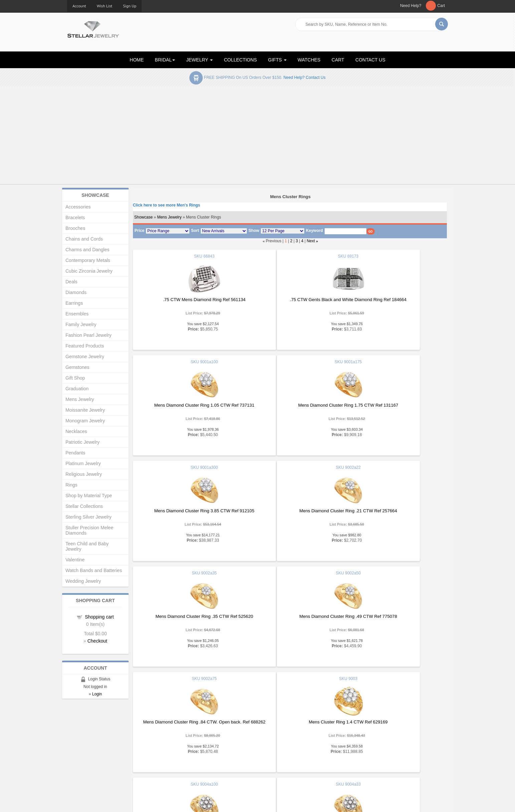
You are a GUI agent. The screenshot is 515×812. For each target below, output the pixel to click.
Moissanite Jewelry (85, 410)
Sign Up (130, 6)
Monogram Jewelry (85, 421)
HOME (137, 60)
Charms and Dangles (88, 250)
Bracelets (75, 218)
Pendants (75, 453)
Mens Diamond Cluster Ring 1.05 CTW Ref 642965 (289, 619)
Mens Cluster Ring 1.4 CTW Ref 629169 (185, 616)
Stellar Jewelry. (97, 801)
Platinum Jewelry (83, 463)
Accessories (78, 207)
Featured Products (85, 346)
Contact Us (273, 768)
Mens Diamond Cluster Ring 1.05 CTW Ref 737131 (394, 302)
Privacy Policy (276, 755)
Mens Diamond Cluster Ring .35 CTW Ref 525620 (185, 511)
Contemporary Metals (88, 260)
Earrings (74, 303)
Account (79, 6)
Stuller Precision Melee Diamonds (89, 530)
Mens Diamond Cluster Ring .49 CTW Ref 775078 (289, 511)
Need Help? (411, 6)
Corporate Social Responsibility (97, 768)
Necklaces (76, 431)
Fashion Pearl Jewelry (89, 335)
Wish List (105, 6)
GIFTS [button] (277, 60)
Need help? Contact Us (305, 78)
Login (97, 694)
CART (338, 60)
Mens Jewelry (169, 217)
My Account (176, 748)
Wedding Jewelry (83, 581)
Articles (270, 735)
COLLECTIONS (240, 60)
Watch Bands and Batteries (94, 570)
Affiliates (173, 761)
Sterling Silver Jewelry (89, 517)
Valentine (75, 560)
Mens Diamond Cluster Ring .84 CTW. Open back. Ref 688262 (394, 513)
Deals (71, 282)
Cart (441, 6)
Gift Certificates (82, 748)
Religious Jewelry (84, 474)
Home (73, 735)
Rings (71, 485)
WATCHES (309, 60)
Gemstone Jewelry (85, 357)
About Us (76, 741)
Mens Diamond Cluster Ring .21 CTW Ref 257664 (394, 405)
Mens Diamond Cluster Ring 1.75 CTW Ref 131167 (185, 408)
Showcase (143, 217)
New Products (179, 741)
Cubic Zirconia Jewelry (89, 271)
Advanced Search (84, 755)
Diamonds (76, 292)
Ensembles (77, 314)
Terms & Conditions (281, 761)
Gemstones (77, 367)
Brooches (75, 228)
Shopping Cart (81, 761)
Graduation (77, 389)
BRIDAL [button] (165, 60)
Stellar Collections (84, 506)
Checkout (97, 641)
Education (272, 741)
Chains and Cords (84, 239)
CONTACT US (370, 60)
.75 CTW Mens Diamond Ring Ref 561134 (185, 300)
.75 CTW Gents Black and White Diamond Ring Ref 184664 (289, 302)
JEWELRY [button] (200, 60)
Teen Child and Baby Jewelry (87, 546)
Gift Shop (75, 378)
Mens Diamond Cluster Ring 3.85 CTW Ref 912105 (289, 408)
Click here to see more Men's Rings (167, 205)
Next (311, 241)
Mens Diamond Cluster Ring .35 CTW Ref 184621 (394, 616)
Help (267, 748)
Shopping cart (99, 617)
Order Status (177, 755)
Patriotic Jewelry (82, 442)
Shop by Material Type (89, 496)
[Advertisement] (257, 137)
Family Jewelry (81, 324)
